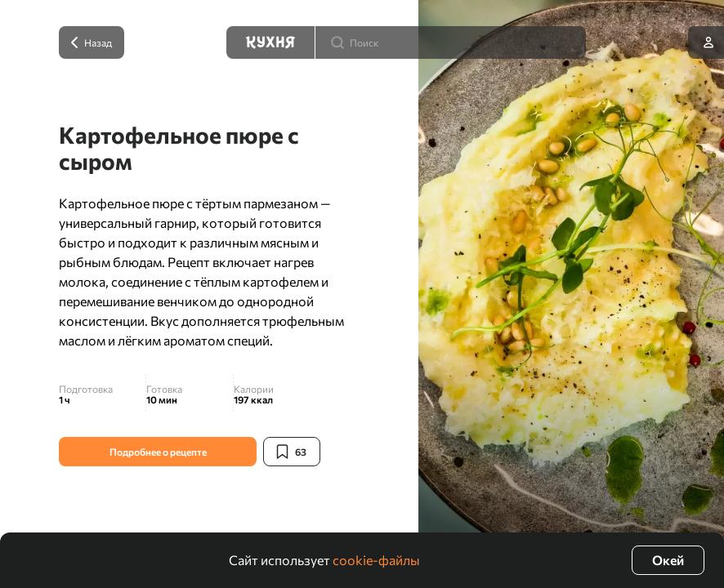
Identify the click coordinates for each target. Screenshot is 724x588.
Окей (668, 560)
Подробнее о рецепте (158, 452)
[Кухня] (270, 42)
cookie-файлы (376, 560)
